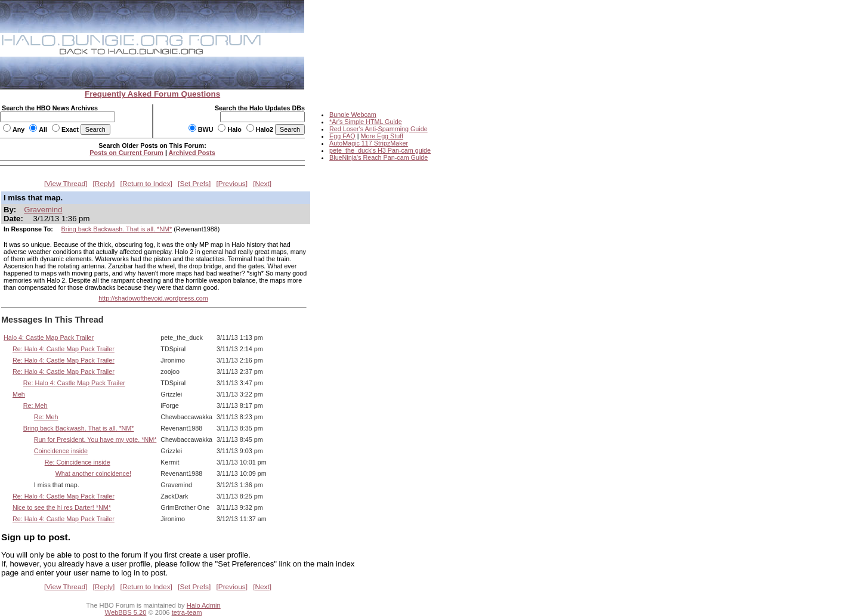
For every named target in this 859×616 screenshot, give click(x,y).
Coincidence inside (61, 451)
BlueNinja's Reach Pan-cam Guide (378, 157)
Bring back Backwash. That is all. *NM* (117, 229)
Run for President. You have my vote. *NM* (95, 439)
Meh (19, 394)
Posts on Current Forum (126, 153)
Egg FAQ (342, 136)
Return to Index (146, 184)
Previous (232, 184)
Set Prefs (194, 184)
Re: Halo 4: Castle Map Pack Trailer (64, 349)
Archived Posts (192, 153)
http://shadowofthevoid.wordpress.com (153, 298)
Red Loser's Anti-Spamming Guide (378, 129)
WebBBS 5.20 (126, 612)
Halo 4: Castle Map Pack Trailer (49, 338)
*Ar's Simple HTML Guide (366, 122)
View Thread (66, 184)
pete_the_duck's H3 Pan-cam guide (380, 150)
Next (262, 184)
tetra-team (187, 612)
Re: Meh (35, 405)
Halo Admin (204, 605)
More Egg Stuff (382, 136)
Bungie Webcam (353, 114)
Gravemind (43, 210)
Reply (104, 184)
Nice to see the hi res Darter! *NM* (62, 507)
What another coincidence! (93, 473)
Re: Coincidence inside (78, 462)
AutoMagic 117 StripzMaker (369, 143)
